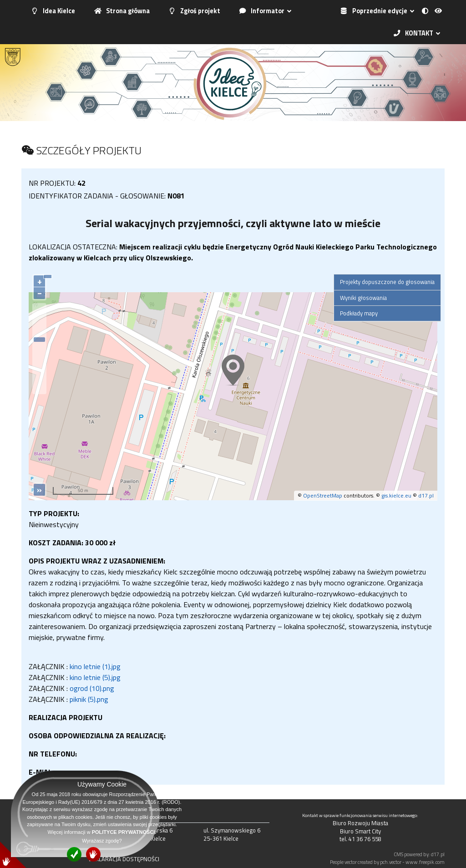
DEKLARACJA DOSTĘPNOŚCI (124, 859)
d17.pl (426, 495)
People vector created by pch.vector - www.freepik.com (387, 862)
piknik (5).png (89, 699)
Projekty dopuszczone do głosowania (387, 282)
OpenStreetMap (323, 495)
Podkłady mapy (359, 313)
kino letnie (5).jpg (95, 677)
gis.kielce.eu (396, 495)
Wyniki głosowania (363, 298)
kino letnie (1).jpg (95, 666)
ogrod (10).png (92, 688)
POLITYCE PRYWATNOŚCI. (124, 832)
